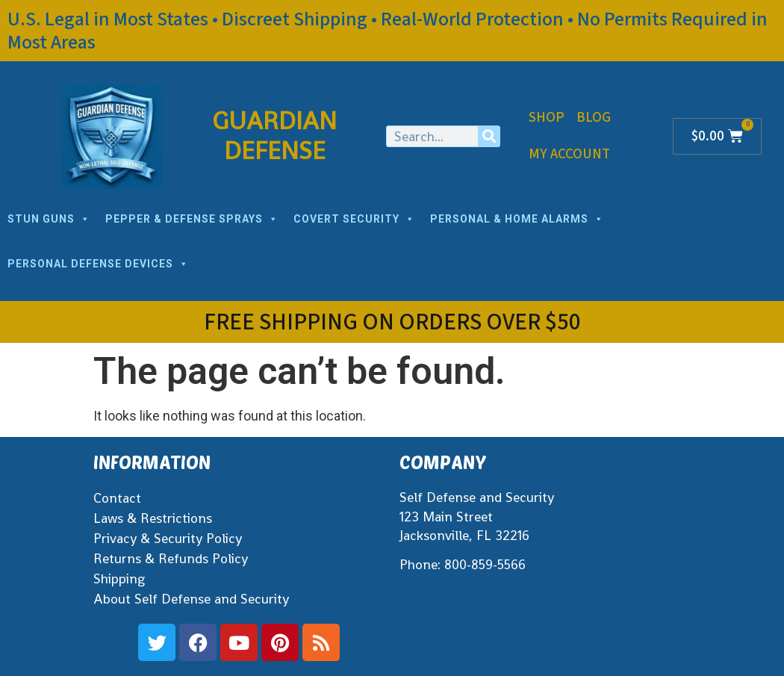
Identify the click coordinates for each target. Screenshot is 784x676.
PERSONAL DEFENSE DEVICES (98, 264)
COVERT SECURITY (354, 219)
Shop (547, 118)
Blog (594, 118)
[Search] (489, 136)
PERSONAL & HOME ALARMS (517, 219)
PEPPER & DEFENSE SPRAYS (192, 219)
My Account (569, 154)
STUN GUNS (49, 219)
